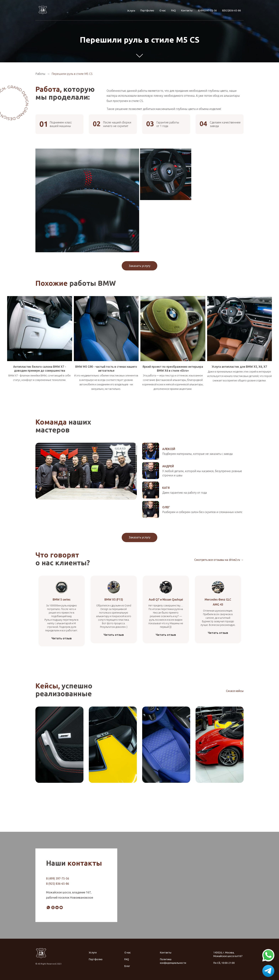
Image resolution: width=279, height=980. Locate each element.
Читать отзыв (62, 638)
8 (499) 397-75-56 (58, 878)
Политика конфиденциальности (173, 961)
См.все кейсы (235, 691)
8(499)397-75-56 (207, 11)
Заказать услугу (140, 266)
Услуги (131, 11)
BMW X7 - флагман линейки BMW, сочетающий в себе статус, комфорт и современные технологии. (40, 378)
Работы (40, 74)
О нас (163, 11)
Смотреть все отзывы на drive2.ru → (219, 560)
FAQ (173, 11)
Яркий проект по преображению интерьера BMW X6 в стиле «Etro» (173, 369)
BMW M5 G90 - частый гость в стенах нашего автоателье (106, 369)
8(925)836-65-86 (231, 11)
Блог (127, 966)
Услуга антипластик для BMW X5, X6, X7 (239, 367)
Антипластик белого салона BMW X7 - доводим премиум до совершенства (40, 369)
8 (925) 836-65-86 (58, 884)
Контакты (187, 11)
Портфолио (147, 11)
